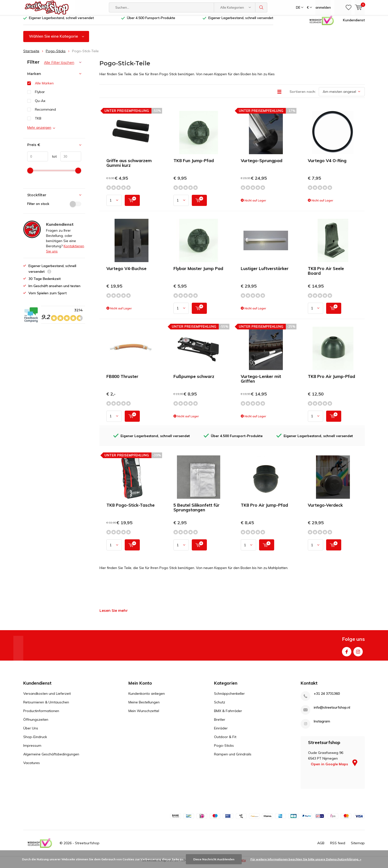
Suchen (261, 7)
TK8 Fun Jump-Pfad (194, 164)
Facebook (347, 654)
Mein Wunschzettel (144, 715)
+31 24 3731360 (327, 697)
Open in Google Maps (334, 768)
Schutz (220, 706)
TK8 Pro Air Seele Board (326, 274)
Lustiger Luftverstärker (265, 272)
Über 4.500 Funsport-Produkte (151, 22)
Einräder (221, 732)
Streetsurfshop (87, 846)
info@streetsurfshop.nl (332, 711)
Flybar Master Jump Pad (198, 272)
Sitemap (358, 846)
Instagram (358, 654)
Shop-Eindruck (35, 741)
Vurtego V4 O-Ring (327, 164)
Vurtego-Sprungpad (262, 164)
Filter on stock (54, 207)
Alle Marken (44, 87)
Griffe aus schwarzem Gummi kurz (129, 167)
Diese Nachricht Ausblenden (214, 859)
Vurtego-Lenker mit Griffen (261, 382)
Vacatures (32, 767)
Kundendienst (354, 24)
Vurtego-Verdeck (325, 509)
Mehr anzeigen (39, 131)
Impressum (32, 749)
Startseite (31, 55)
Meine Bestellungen (144, 706)
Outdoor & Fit (225, 741)
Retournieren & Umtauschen (46, 706)
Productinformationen (41, 715)
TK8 (38, 122)
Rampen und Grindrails (233, 758)
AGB (321, 846)
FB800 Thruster (122, 380)
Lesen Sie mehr (114, 614)
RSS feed (338, 846)
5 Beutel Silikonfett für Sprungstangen (196, 511)
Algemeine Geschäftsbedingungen (51, 758)
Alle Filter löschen (59, 66)
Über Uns (31, 732)
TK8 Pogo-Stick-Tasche (131, 509)
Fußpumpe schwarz (194, 380)
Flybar (40, 96)
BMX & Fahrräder (228, 715)
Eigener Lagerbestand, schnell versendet (61, 22)
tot (52, 160)
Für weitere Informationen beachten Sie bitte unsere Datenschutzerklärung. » (306, 859)
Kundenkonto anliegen (147, 697)
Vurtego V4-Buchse (126, 272)
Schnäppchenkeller (229, 697)
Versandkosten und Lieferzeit (47, 697)
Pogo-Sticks (56, 55)
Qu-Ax (40, 104)
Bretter (220, 723)
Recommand (45, 113)
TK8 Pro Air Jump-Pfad (331, 380)
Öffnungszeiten (36, 723)
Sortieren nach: (303, 95)
